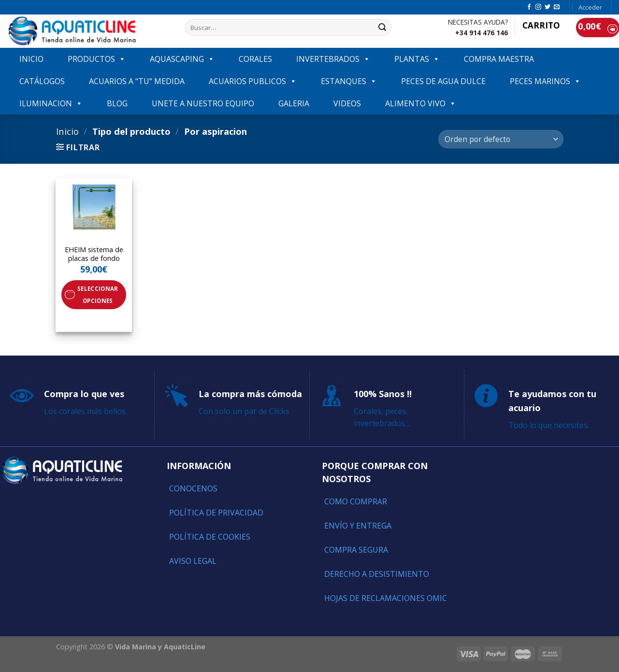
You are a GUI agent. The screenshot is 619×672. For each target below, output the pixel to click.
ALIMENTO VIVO (421, 103)
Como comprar (356, 501)
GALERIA (294, 103)
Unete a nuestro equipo (203, 103)
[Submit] (382, 28)
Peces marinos (545, 81)
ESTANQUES (349, 81)
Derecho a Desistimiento (377, 574)
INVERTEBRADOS (333, 59)
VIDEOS (347, 103)
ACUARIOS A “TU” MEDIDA (137, 81)
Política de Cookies (210, 537)
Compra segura (356, 550)
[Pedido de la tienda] (501, 139)
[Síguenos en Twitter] (547, 7)
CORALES (255, 59)
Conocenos (193, 488)
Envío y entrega (358, 526)
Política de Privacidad (216, 513)
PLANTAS (417, 59)
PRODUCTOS (97, 59)
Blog (117, 103)
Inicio (67, 131)
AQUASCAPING (182, 59)
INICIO (31, 59)
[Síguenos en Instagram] (538, 7)
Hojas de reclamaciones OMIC (386, 598)
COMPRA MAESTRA (499, 59)
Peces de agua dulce (443, 81)
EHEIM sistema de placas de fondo (94, 254)
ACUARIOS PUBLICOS (253, 81)
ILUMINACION (51, 103)
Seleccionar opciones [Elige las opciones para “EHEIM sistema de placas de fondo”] (98, 295)
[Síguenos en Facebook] (529, 7)
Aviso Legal (193, 561)
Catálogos (42, 81)
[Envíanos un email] (557, 7)
